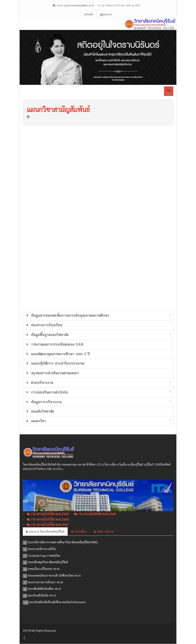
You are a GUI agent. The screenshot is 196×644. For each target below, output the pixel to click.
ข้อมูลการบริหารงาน (43, 402)
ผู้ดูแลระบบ (106, 14)
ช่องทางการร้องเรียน (44, 325)
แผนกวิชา (35, 421)
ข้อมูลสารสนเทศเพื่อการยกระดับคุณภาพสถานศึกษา (67, 315)
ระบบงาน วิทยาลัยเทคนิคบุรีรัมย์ (45, 531)
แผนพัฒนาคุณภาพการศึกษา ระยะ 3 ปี (57, 354)
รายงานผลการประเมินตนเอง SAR (54, 344)
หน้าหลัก (89, 14)
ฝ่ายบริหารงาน (39, 383)
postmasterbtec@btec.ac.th (79, 5)
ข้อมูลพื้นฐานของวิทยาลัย (47, 335)
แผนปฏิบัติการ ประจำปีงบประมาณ (55, 363)
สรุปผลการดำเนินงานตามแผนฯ (52, 373)
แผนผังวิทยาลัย (40, 411)
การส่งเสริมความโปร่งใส (46, 392)
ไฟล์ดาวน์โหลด (104, 531)
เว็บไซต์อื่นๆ (79, 531)
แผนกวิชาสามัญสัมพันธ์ (58, 109)
